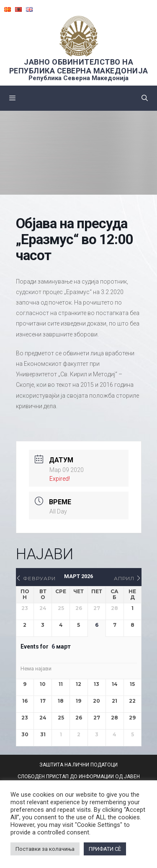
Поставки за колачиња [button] (45, 849)
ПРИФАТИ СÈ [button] (105, 849)
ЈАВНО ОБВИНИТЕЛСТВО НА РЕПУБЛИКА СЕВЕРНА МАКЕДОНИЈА (79, 66)
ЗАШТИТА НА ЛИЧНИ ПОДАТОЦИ (78, 765)
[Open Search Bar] (145, 98)
